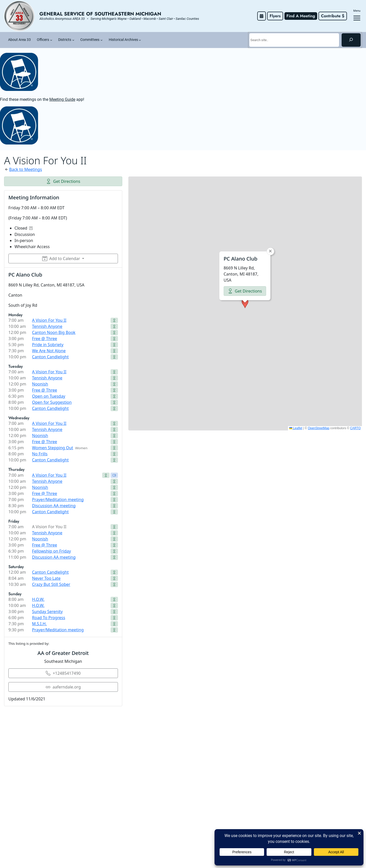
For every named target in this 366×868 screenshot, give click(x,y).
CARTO (355, 428)
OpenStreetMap (319, 428)
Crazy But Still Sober (51, 584)
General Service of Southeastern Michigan (100, 14)
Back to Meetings (26, 169)
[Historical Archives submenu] (140, 40)
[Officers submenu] (51, 40)
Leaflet (296, 428)
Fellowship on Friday (51, 551)
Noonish (40, 384)
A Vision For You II (49, 320)
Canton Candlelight (50, 357)
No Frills (40, 454)
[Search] (351, 40)
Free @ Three (44, 339)
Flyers (275, 16)
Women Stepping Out (53, 448)
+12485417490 (63, 673)
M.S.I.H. (39, 624)
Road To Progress (49, 618)
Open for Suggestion (52, 402)
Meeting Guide (62, 99)
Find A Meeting (301, 16)
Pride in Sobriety (48, 345)
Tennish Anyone (47, 326)
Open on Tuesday (49, 396)
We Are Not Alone (49, 351)
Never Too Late (46, 578)
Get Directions (63, 181)
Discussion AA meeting (54, 506)
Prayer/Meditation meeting (58, 500)
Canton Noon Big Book (54, 332)
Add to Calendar (61, 259)
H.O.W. (38, 599)
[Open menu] (357, 18)
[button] (245, 303)
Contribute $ (333, 16)
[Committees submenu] (102, 40)
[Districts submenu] (73, 40)
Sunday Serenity (47, 612)
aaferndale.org (63, 687)
